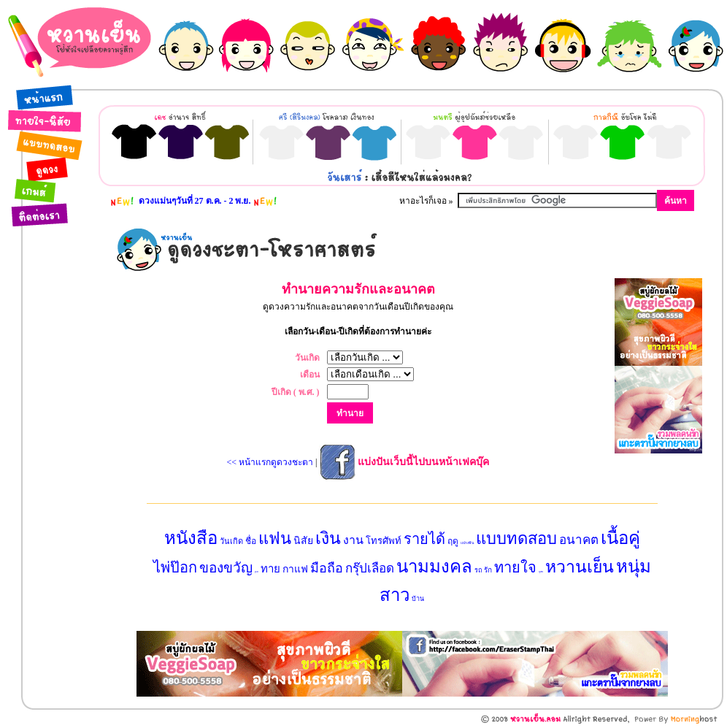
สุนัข (541, 572)
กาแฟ (295, 569)
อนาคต (579, 540)
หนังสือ (191, 538)
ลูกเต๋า (257, 572)
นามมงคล (434, 567)
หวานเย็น (580, 567)
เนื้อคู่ (620, 538)
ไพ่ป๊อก (175, 567)
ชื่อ (251, 541)
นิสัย (303, 541)
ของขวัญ (226, 568)
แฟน (275, 539)
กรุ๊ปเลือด (370, 568)
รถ (478, 570)
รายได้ (424, 539)
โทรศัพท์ (384, 541)
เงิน (328, 539)
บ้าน (418, 599)
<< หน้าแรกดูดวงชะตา (270, 462)
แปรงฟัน (467, 543)
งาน (353, 540)
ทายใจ (515, 567)
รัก (488, 570)
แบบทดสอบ (516, 539)
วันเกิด (231, 541)
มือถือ (327, 568)
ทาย (270, 569)
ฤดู (453, 541)
